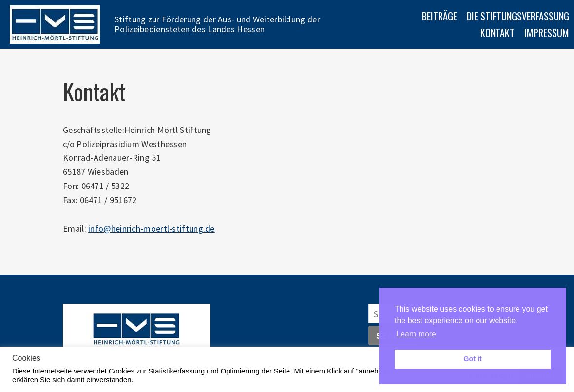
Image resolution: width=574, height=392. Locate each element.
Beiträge (440, 16)
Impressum (547, 33)
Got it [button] (473, 359)
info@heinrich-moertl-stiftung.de (152, 229)
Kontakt (497, 33)
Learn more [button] (416, 334)
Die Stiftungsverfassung (518, 16)
